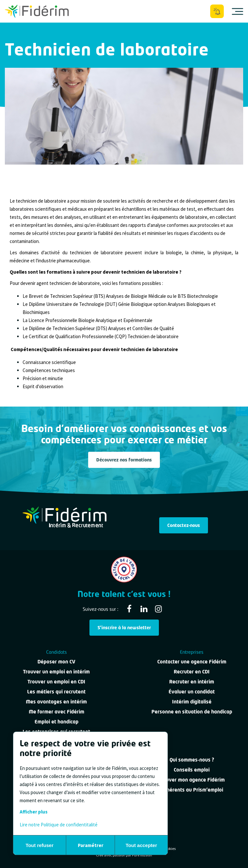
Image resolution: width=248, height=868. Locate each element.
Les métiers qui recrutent (56, 691)
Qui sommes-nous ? (192, 760)
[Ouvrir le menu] (238, 11)
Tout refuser (39, 845)
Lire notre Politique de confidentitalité (59, 825)
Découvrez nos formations (124, 460)
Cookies (169, 848)
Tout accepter (141, 845)
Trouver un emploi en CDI (56, 681)
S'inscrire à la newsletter (124, 627)
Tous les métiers (22, 37)
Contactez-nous (184, 525)
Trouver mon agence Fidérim (192, 780)
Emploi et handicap (57, 722)
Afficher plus (34, 812)
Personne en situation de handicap (192, 712)
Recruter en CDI (192, 671)
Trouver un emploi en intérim (56, 671)
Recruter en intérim (192, 681)
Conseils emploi (192, 770)
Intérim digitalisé (192, 701)
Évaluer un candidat (192, 691)
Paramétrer (91, 845)
